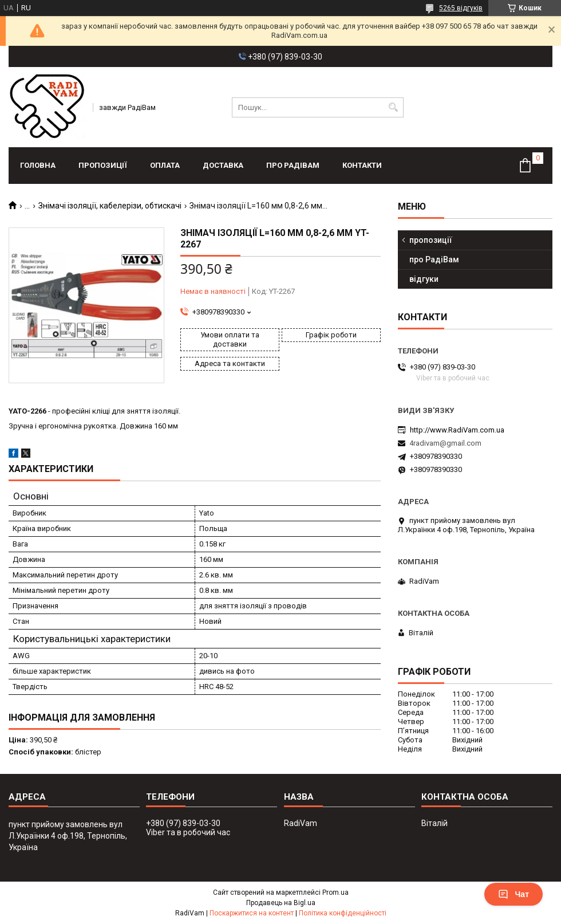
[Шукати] (394, 107)
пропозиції (103, 165)
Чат (513, 894)
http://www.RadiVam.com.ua (457, 430)
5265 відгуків (461, 8)
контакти (362, 165)
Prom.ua (335, 892)
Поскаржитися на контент (252, 913)
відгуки (424, 279)
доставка (223, 165)
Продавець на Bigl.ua (281, 903)
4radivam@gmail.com (445, 443)
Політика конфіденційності (343, 913)
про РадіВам (293, 165)
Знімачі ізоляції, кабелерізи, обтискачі (110, 206)
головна (38, 165)
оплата (165, 165)
